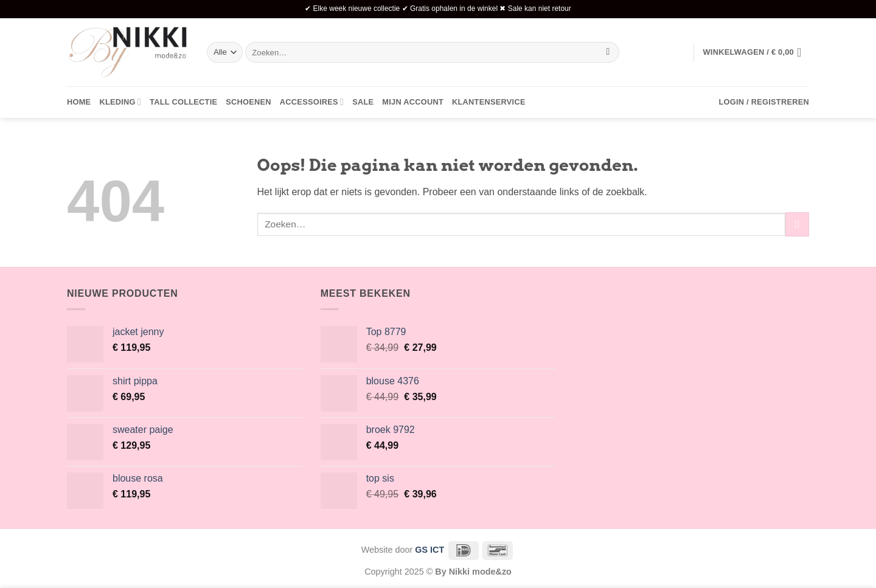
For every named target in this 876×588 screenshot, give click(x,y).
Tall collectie (183, 102)
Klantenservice (489, 102)
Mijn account (413, 102)
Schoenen (249, 102)
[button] (756, 52)
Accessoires (312, 102)
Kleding (120, 102)
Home (79, 102)
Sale (363, 102)
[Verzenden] (608, 52)
